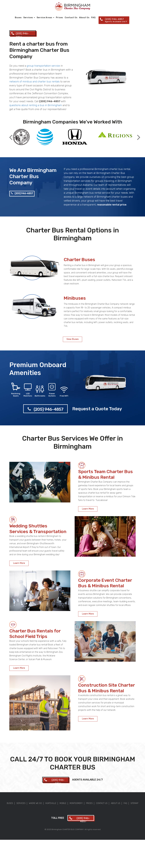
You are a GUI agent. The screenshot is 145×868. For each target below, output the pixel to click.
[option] (21, 137)
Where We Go (35, 803)
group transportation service (43, 66)
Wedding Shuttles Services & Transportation (38, 529)
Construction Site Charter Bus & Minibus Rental (106, 688)
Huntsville (51, 803)
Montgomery (76, 803)
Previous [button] (11, 135)
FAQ (93, 18)
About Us (84, 18)
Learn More (88, 509)
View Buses (72, 339)
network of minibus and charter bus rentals (34, 82)
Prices (59, 18)
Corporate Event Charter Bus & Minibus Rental (105, 583)
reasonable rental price (112, 205)
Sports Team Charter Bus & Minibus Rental (105, 474)
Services (29, 18)
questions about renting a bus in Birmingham (36, 105)
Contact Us (71, 18)
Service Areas (45, 18)
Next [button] (139, 135)
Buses (18, 18)
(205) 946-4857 (22, 193)
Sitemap (134, 803)
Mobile (63, 803)
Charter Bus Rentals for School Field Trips (35, 634)
